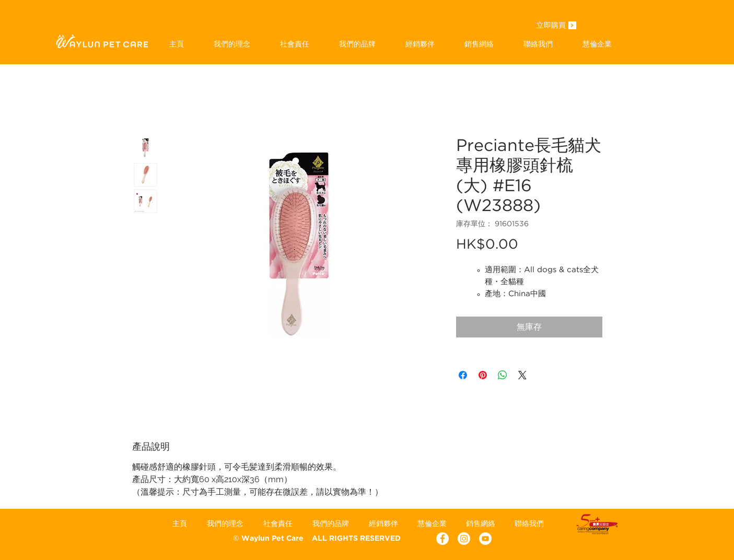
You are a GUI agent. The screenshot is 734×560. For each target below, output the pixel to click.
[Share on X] (522, 375)
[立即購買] (551, 26)
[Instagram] (464, 539)
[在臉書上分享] (463, 375)
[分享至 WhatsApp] (503, 375)
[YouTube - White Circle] (485, 539)
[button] (358, 44)
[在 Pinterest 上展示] (483, 375)
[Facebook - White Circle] (442, 539)
